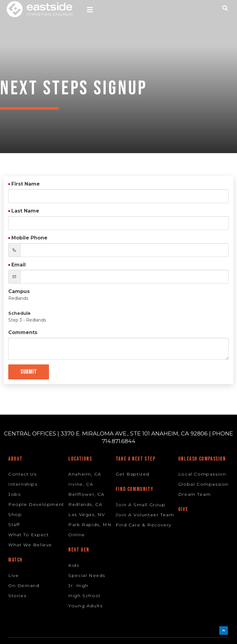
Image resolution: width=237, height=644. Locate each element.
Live (13, 575)
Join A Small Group (141, 505)
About (15, 459)
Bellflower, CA (86, 494)
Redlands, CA (85, 504)
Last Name (25, 211)
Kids (74, 565)
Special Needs (87, 575)
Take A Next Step (136, 459)
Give (183, 509)
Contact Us (23, 474)
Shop (15, 514)
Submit (29, 372)
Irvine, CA (81, 484)
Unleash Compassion (202, 459)
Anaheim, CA (85, 474)
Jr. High (78, 586)
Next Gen (79, 550)
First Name (26, 184)
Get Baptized (133, 474)
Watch (15, 560)
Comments (23, 332)
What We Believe (30, 545)
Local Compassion (202, 474)
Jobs (14, 494)
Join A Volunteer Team (145, 515)
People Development (36, 504)
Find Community (135, 489)
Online (77, 535)
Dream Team (195, 494)
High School (84, 596)
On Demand (24, 586)
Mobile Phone (29, 238)
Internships (23, 484)
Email (19, 265)
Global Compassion (203, 484)
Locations (80, 459)
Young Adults (85, 606)
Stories (17, 596)
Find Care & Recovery (144, 525)
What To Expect (28, 535)
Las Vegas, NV (87, 514)
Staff (14, 525)
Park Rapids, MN (90, 525)
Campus (19, 291)
